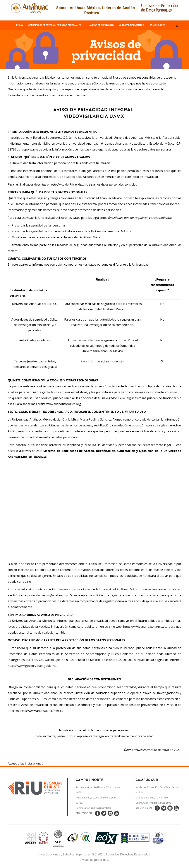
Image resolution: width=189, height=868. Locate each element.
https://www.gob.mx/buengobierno (32, 666)
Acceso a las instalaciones (25, 763)
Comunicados (157, 25)
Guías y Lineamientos (132, 25)
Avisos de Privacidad (102, 25)
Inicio (19, 25)
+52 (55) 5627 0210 (101, 808)
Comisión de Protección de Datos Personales (56, 25)
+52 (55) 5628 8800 (161, 803)
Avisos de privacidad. (95, 860)
